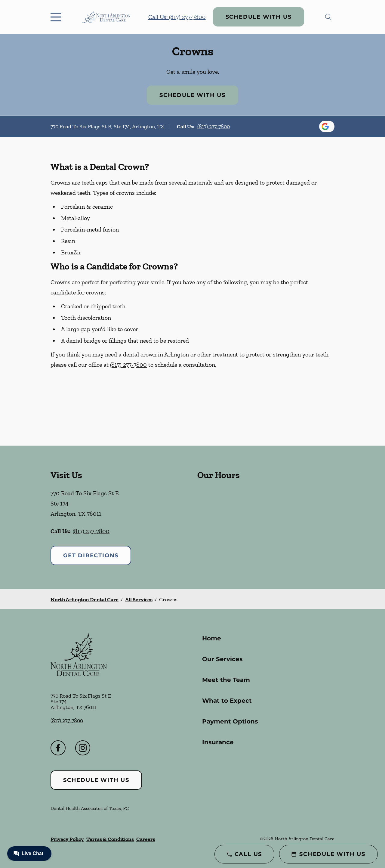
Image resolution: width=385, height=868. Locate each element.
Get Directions (91, 555)
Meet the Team (226, 680)
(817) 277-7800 (214, 126)
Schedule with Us (259, 17)
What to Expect (227, 701)
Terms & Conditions (110, 839)
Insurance (218, 742)
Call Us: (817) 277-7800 (177, 17)
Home (212, 638)
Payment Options (230, 721)
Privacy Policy (67, 839)
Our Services (222, 659)
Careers (146, 839)
